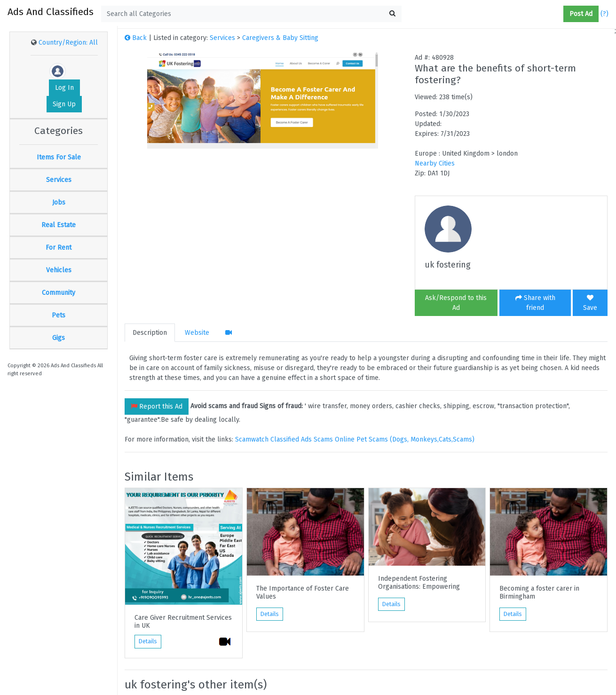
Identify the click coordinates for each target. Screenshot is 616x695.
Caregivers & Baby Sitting (280, 38)
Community (59, 293)
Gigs (59, 338)
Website (197, 333)
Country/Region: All (68, 43)
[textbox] (251, 14)
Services (59, 180)
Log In (64, 88)
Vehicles (59, 270)
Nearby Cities (435, 163)
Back (136, 38)
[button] (560, 14)
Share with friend (535, 303)
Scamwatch (252, 439)
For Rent (59, 248)
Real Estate (59, 225)
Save (590, 303)
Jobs (59, 202)
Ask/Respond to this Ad (456, 303)
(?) (604, 14)
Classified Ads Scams (303, 439)
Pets (59, 315)
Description (150, 333)
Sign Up (64, 104)
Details (148, 641)
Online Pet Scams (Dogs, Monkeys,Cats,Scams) (405, 439)
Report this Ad (157, 407)
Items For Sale (59, 157)
